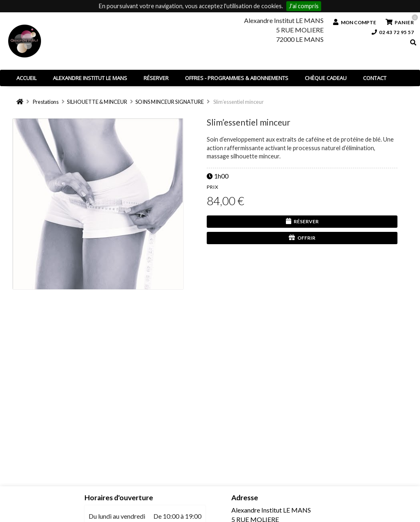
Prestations (46, 102)
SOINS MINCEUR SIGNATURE (170, 102)
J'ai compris (304, 6)
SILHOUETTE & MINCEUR (97, 102)
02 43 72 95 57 (393, 32)
